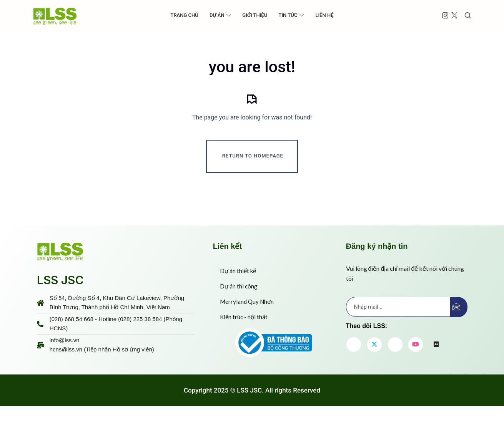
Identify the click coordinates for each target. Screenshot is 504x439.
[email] (398, 333)
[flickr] (436, 371)
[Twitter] (374, 371)
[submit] (459, 333)
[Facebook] (354, 371)
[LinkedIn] (395, 371)
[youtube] (416, 371)
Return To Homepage (253, 183)
